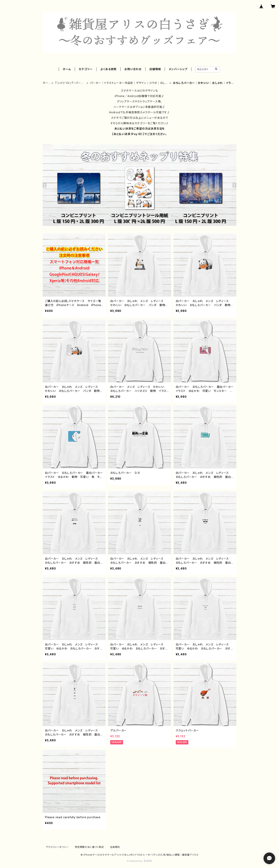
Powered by (139, 861)
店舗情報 (155, 69)
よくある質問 (108, 69)
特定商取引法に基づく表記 (89, 847)
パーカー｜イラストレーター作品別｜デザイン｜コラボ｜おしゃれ (129, 83)
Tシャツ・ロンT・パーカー (69, 83)
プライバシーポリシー (57, 847)
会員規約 (115, 847)
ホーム (67, 69)
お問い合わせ (133, 69)
